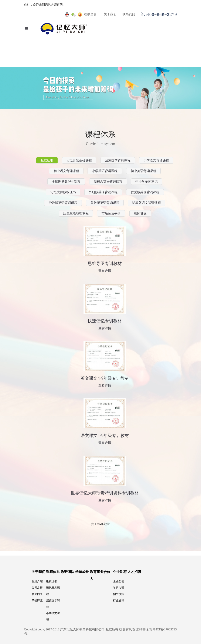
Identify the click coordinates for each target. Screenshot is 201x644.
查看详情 (105, 271)
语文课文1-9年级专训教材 (105, 435)
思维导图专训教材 (105, 263)
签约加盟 (119, 588)
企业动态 (120, 572)
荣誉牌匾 (37, 600)
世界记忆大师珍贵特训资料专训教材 (105, 493)
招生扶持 (119, 594)
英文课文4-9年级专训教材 (105, 378)
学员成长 (82, 572)
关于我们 (112, 14)
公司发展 (37, 588)
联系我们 (130, 14)
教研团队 (68, 572)
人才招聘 (134, 572)
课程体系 (53, 572)
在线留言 (92, 14)
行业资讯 (119, 600)
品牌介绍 (37, 581)
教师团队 (37, 594)
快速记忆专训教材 (105, 321)
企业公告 (119, 581)
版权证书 (52, 581)
